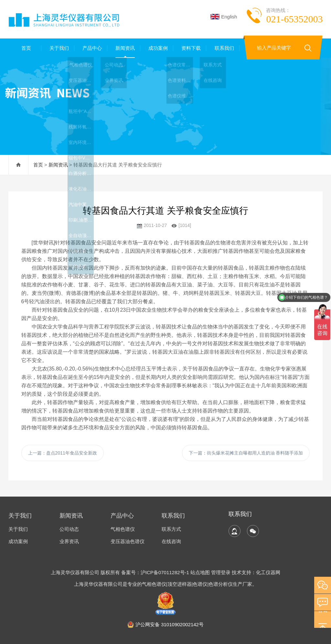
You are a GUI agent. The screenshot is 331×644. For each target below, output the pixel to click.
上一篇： (63, 453)
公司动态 (69, 529)
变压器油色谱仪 (128, 541)
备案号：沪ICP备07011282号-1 (156, 572)
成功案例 (157, 48)
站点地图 (200, 572)
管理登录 (221, 572)
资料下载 (190, 48)
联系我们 (223, 48)
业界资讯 (69, 541)
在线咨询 (171, 541)
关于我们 (58, 48)
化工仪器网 (268, 572)
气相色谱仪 (123, 529)
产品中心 (91, 48)
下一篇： (246, 453)
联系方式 (171, 529)
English (224, 17)
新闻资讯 (124, 48)
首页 (25, 48)
